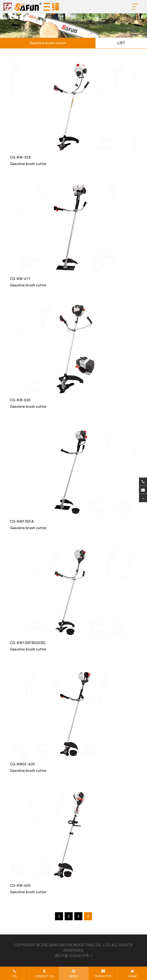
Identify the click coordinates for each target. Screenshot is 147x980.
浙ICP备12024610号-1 (73, 956)
